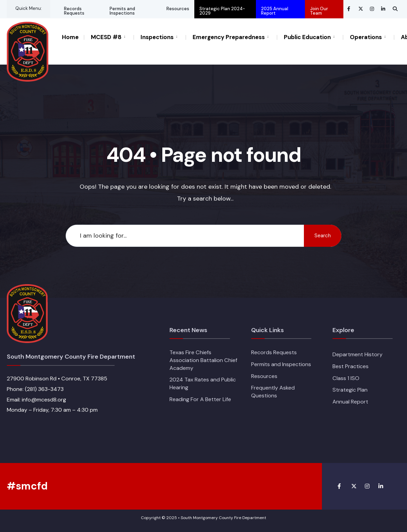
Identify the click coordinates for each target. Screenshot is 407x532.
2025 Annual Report (275, 11)
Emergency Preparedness (229, 37)
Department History (357, 354)
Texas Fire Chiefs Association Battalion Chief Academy (203, 360)
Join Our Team (319, 11)
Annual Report (350, 402)
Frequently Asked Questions (273, 392)
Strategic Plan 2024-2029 (222, 11)
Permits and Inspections (122, 11)
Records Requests (74, 11)
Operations (366, 37)
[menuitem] (109, 37)
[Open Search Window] (395, 9)
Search (323, 236)
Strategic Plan (350, 390)
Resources (178, 9)
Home (70, 37)
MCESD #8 (106, 37)
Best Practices (351, 366)
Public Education (307, 37)
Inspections (157, 37)
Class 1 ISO (346, 378)
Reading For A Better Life (200, 399)
